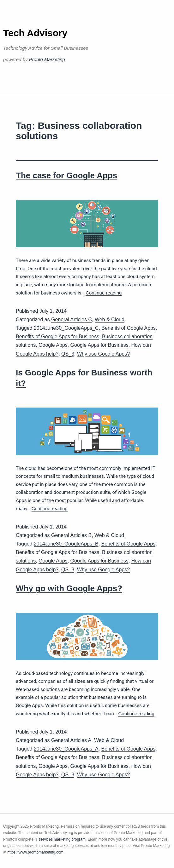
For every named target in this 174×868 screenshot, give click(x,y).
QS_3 (68, 354)
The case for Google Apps (66, 175)
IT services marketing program (60, 839)
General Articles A (71, 740)
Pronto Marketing (47, 59)
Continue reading (104, 293)
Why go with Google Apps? (69, 588)
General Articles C (72, 320)
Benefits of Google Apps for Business (57, 337)
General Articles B (71, 535)
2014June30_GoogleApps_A (66, 749)
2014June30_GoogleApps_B (66, 544)
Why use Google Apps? (103, 354)
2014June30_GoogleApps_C (66, 328)
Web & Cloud (110, 320)
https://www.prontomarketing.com (35, 852)
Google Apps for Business (99, 345)
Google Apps (53, 345)
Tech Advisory (35, 33)
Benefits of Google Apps (129, 328)
